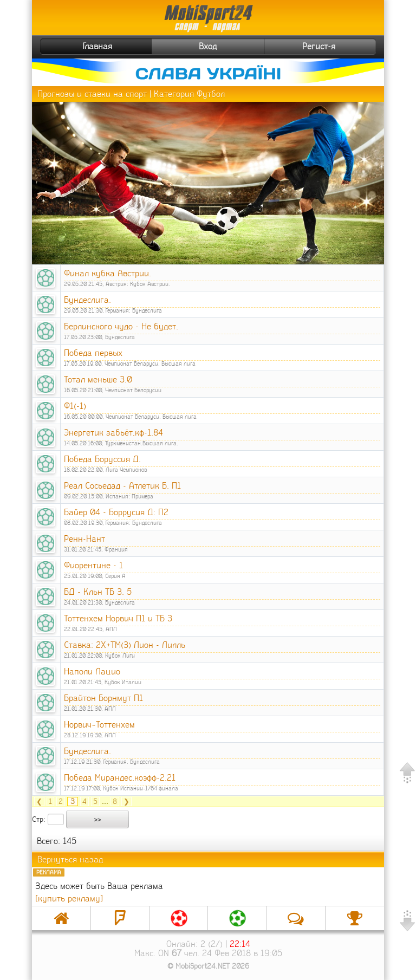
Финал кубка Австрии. (108, 273)
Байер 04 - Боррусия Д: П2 (116, 512)
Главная (77, 47)
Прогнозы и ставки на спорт (92, 94)
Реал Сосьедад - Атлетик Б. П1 (122, 486)
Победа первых (93, 353)
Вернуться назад (70, 859)
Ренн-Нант (84, 539)
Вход (208, 46)
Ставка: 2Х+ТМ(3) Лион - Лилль (125, 645)
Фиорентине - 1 (93, 565)
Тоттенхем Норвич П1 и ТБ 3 (118, 618)
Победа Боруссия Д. (102, 459)
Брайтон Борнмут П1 (103, 698)
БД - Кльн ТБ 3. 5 (98, 592)
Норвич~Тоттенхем (99, 725)
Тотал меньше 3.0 (98, 379)
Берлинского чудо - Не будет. (121, 326)
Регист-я (338, 47)
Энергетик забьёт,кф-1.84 (113, 433)
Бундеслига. (87, 300)
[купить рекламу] (69, 898)
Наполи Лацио (92, 671)
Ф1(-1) (75, 406)
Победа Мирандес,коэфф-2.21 (120, 778)
